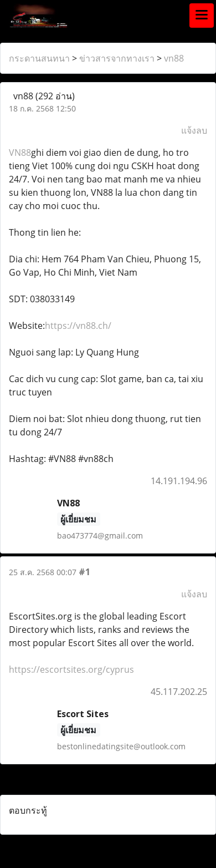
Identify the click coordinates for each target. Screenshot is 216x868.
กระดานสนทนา (39, 58)
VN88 (20, 153)
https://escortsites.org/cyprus (71, 669)
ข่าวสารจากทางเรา (117, 58)
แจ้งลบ (194, 130)
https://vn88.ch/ (78, 326)
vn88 (174, 58)
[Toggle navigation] (202, 16)
